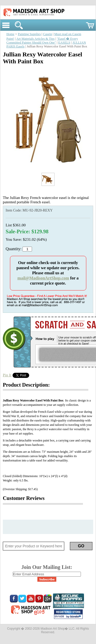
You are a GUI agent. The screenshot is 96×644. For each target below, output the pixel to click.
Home (10, 34)
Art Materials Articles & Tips (35, 39)
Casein (47, 34)
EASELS (64, 43)
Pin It (7, 375)
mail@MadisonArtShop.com (43, 278)
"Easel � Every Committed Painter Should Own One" (42, 41)
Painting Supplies (29, 34)
